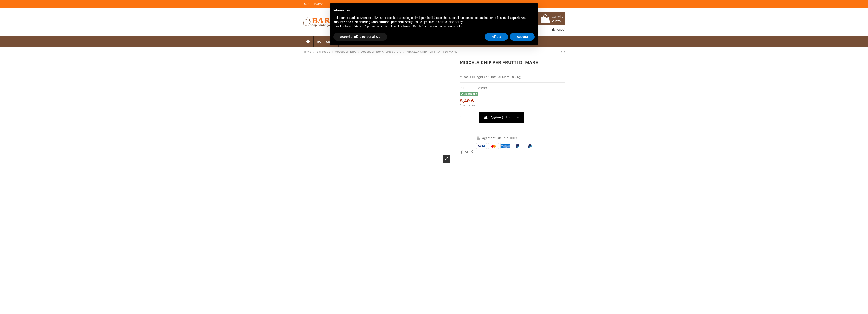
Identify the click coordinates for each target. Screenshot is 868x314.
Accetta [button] (522, 37)
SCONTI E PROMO (313, 4)
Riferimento (468, 88)
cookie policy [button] (454, 22)
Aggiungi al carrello (501, 117)
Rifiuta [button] (496, 37)
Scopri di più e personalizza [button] (360, 37)
